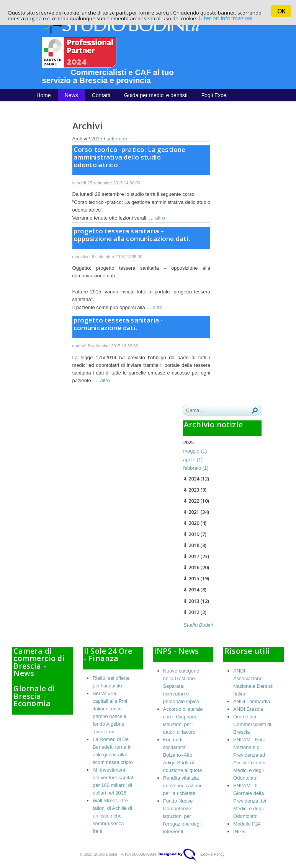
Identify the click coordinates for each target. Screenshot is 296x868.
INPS (239, 831)
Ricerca (255, 410)
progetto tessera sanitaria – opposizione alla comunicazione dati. (132, 235)
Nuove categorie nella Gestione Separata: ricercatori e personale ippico (181, 686)
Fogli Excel (214, 95)
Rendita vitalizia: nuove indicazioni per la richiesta (182, 786)
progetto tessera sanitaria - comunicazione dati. (118, 324)
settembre (118, 139)
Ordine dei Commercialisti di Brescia (252, 724)
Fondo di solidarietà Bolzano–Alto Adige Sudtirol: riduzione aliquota (183, 755)
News (71, 95)
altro (160, 218)
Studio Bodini (198, 625)
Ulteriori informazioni (225, 18)
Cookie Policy (212, 854)
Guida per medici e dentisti (156, 95)
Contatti (101, 95)
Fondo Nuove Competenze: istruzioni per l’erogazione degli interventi (182, 816)
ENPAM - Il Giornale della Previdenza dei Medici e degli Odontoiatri (250, 801)
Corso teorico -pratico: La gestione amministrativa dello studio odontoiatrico (130, 157)
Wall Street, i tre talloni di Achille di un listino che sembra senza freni (112, 816)
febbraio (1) (196, 468)
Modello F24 (247, 824)
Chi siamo (48, 107)
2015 (97, 139)
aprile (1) (193, 460)
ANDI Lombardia (252, 701)
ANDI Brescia (248, 709)
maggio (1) (195, 451)
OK (281, 11)
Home (43, 95)
